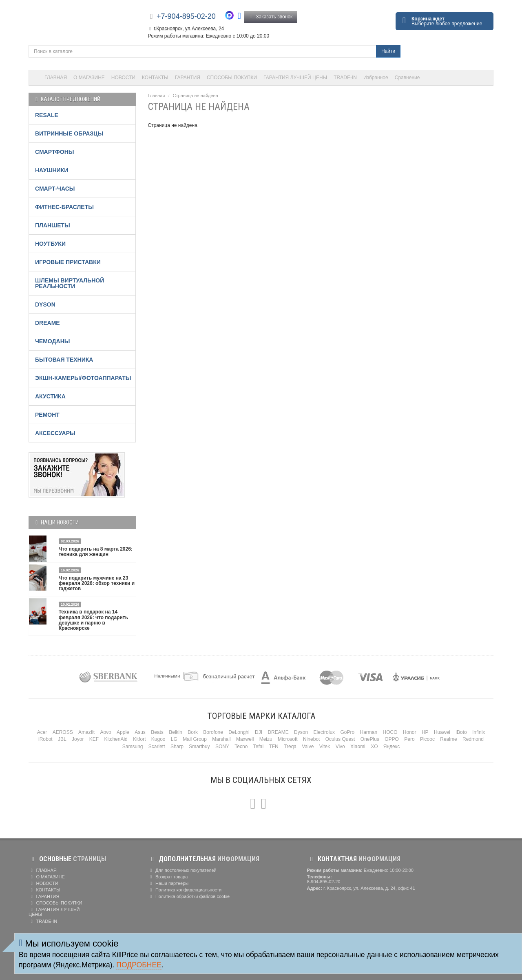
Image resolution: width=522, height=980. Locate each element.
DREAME (48, 323)
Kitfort (139, 739)
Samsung (133, 747)
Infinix (479, 732)
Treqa (290, 747)
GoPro (347, 732)
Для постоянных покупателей (182, 870)
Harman (368, 732)
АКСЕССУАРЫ (55, 433)
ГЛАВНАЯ (56, 78)
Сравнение (407, 78)
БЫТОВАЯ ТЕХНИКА (64, 360)
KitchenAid (116, 739)
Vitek (325, 747)
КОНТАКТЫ (155, 78)
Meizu (266, 739)
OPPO (392, 739)
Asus (140, 732)
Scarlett (157, 747)
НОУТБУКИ (50, 244)
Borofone (213, 732)
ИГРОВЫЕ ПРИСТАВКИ (68, 262)
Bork (193, 732)
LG (174, 739)
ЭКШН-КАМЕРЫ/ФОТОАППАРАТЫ (83, 378)
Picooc (427, 739)
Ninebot (311, 739)
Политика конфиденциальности (185, 890)
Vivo (340, 747)
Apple (123, 732)
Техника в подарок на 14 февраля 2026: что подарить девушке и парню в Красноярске (93, 620)
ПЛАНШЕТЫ (53, 225)
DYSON (45, 304)
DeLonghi (239, 732)
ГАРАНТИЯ (188, 78)
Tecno (241, 747)
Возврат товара (168, 877)
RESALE (47, 115)
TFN (273, 747)
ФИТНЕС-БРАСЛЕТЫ (64, 207)
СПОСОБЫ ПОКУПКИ (232, 78)
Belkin (176, 732)
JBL (62, 739)
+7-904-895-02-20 (186, 16)
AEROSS (63, 732)
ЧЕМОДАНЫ (52, 341)
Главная (157, 96)
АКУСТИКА (50, 396)
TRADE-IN (345, 78)
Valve (308, 747)
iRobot (45, 739)
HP (425, 732)
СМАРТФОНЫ (55, 152)
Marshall (221, 739)
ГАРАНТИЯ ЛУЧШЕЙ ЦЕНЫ (295, 78)
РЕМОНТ (47, 415)
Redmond (473, 739)
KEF (94, 739)
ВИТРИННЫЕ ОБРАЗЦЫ (69, 133)
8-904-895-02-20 (324, 882)
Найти (388, 51)
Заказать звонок (271, 17)
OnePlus (370, 739)
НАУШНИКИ (52, 170)
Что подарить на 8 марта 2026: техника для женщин (96, 552)
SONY (222, 747)
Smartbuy (199, 747)
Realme (448, 739)
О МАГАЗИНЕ (89, 78)
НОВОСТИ (123, 78)
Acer (42, 732)
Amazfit (86, 732)
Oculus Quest (340, 739)
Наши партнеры (168, 883)
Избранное (376, 78)
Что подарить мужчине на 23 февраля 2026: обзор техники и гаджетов (97, 583)
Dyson (301, 732)
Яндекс (391, 747)
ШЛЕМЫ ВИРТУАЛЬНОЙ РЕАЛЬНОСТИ (70, 283)
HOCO (390, 732)
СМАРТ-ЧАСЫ (55, 189)
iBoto (461, 732)
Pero (409, 739)
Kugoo (158, 739)
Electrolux (324, 732)
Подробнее (139, 965)
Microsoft (288, 739)
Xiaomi (358, 747)
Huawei (442, 732)
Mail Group (195, 739)
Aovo (105, 732)
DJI (259, 732)
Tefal (258, 747)
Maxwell (245, 739)
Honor (410, 732)
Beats (157, 732)
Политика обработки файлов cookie (189, 896)
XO (374, 747)
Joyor (78, 739)
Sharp (177, 747)
